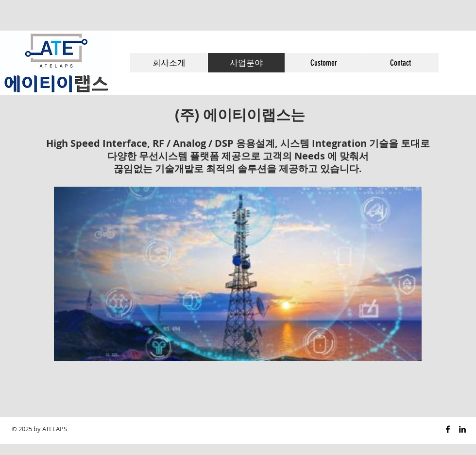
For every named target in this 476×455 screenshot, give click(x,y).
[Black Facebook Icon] (448, 429)
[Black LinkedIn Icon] (462, 429)
